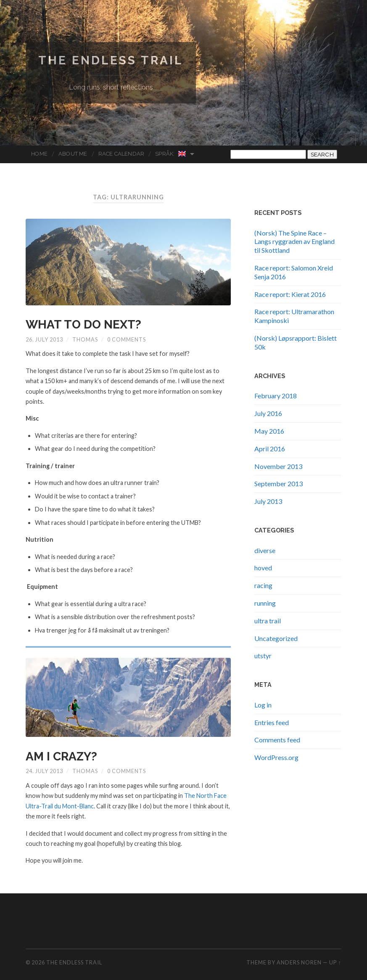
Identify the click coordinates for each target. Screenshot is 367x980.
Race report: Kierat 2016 (290, 294)
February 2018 (276, 396)
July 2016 (268, 413)
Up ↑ (335, 962)
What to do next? (83, 324)
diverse (265, 550)
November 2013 (278, 466)
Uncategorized (276, 638)
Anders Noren (299, 962)
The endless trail (111, 60)
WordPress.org (276, 757)
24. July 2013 (44, 771)
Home (39, 154)
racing (263, 585)
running (265, 603)
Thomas (85, 339)
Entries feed (272, 722)
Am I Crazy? (61, 756)
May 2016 (269, 431)
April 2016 (270, 449)
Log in (263, 705)
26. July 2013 (44, 339)
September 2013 (279, 483)
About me (73, 154)
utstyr (263, 656)
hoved (263, 568)
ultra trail (268, 621)
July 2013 (268, 501)
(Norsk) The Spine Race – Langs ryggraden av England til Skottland (294, 242)
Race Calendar (121, 154)
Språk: (171, 154)
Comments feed (277, 740)
